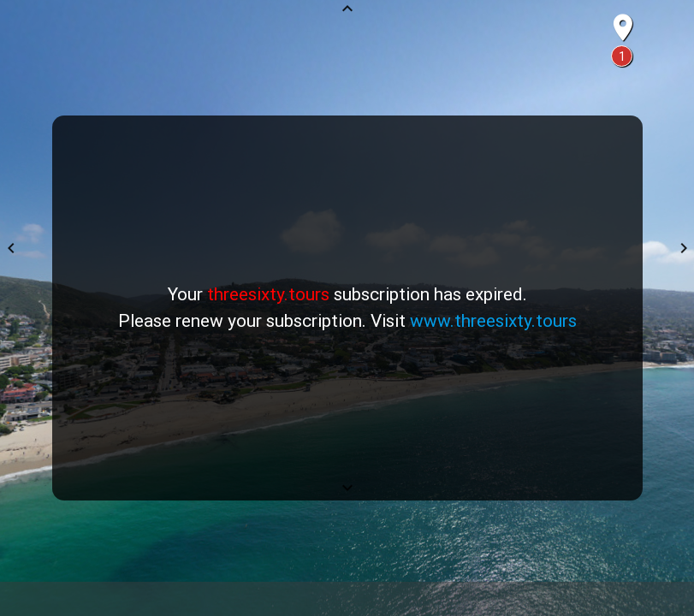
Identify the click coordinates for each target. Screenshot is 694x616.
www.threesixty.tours (493, 321)
